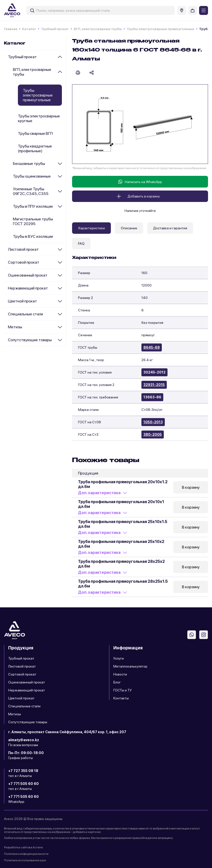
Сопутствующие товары (30, 340)
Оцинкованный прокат (28, 275)
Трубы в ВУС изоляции (33, 236)
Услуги (119, 658)
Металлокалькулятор (130, 666)
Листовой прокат (23, 249)
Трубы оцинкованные (32, 176)
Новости (120, 674)
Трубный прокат (55, 29)
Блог (117, 682)
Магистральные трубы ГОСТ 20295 (33, 221)
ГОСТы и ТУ (123, 690)
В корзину (191, 487)
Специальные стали (25, 314)
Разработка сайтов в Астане (23, 847)
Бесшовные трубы (29, 164)
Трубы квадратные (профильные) (35, 148)
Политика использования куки (25, 860)
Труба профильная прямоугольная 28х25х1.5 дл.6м (123, 584)
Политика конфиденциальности (26, 854)
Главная (11, 29)
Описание (129, 228)
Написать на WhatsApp (140, 182)
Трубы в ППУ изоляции (33, 206)
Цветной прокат (22, 301)
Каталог (29, 29)
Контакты (121, 698)
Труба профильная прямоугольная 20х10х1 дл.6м (121, 504)
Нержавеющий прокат (28, 288)
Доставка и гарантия (170, 228)
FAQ (81, 243)
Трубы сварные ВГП (35, 133)
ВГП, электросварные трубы (98, 29)
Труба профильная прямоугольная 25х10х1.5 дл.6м (123, 524)
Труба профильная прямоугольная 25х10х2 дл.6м (121, 544)
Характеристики (91, 228)
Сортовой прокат (24, 262)
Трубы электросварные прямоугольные (160, 29)
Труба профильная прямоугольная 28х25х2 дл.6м (121, 564)
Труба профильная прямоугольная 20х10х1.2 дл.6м (123, 484)
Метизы (15, 327)
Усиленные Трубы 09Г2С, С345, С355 (31, 191)
